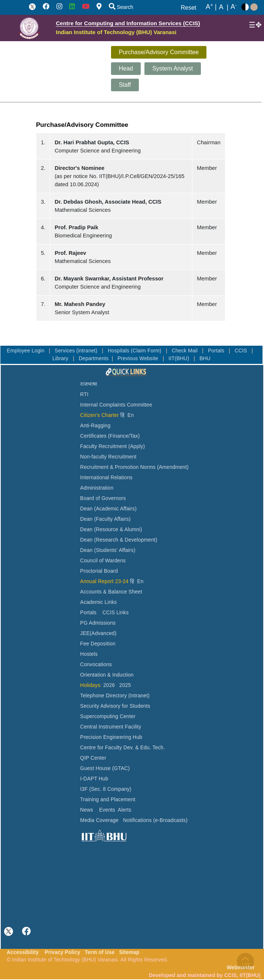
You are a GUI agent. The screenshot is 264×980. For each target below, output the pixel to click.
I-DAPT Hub (94, 779)
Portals (217, 351)
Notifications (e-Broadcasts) (155, 820)
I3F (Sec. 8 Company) (106, 789)
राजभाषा (89, 384)
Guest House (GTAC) (105, 768)
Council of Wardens (103, 561)
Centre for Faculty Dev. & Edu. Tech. (123, 748)
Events (107, 810)
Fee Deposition (98, 644)
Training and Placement (108, 800)
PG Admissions (98, 623)
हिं (122, 415)
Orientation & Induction (107, 675)
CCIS (242, 351)
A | (211, 7)
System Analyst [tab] (172, 68)
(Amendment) (173, 467)
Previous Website (138, 359)
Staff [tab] (125, 85)
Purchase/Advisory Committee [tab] (159, 52)
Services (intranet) (77, 351)
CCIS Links (116, 613)
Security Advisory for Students (115, 706)
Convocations (96, 665)
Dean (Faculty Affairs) (105, 519)
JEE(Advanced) (98, 633)
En (131, 415)
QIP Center (93, 758)
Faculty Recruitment (104, 446)
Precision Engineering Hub (111, 737)
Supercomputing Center (108, 716)
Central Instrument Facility (111, 727)
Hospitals (119, 351)
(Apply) (137, 446)
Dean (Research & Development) (119, 540)
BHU (205, 359)
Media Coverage (99, 820)
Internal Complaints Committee (116, 405)
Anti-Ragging (95, 426)
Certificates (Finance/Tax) (110, 436)
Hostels (89, 654)
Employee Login (26, 351)
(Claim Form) (147, 351)
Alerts (124, 810)
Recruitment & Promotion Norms (118, 467)
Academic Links (99, 602)
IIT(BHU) (180, 359)
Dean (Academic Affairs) (108, 509)
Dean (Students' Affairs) (108, 550)
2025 (125, 685)
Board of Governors (103, 498)
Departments (94, 359)
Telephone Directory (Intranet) (115, 696)
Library (61, 359)
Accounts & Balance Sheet (111, 592)
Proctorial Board (99, 571)
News (87, 810)
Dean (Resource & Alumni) (111, 530)
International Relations (106, 478)
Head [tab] (126, 68)
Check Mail (185, 351)
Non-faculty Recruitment (108, 457)
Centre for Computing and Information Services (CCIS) (128, 23)
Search (121, 7)
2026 (109, 685)
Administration (97, 488)
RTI (84, 394)
